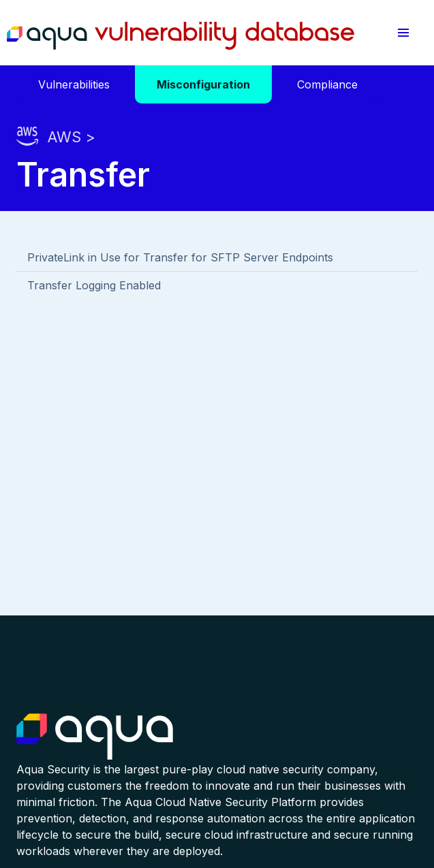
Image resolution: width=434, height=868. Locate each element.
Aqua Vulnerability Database (181, 36)
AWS (64, 137)
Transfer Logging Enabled (94, 285)
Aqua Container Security (95, 737)
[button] (404, 33)
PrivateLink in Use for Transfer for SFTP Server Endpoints (180, 257)
